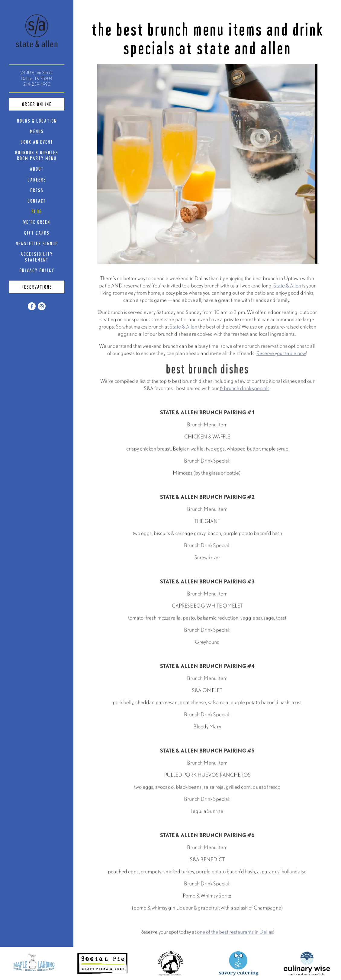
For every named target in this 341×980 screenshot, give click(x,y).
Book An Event (37, 142)
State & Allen (287, 287)
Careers (37, 180)
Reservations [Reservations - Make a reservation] (37, 287)
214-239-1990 (37, 84)
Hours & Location (37, 121)
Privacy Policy (38, 270)
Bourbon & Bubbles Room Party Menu (40, 155)
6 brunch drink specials (244, 389)
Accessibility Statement (37, 257)
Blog (37, 211)
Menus (37, 131)
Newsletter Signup (37, 243)
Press (37, 190)
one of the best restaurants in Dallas (235, 933)
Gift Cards (38, 233)
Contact (37, 201)
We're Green (37, 222)
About (37, 169)
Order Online (43, 104)
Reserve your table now (281, 354)
